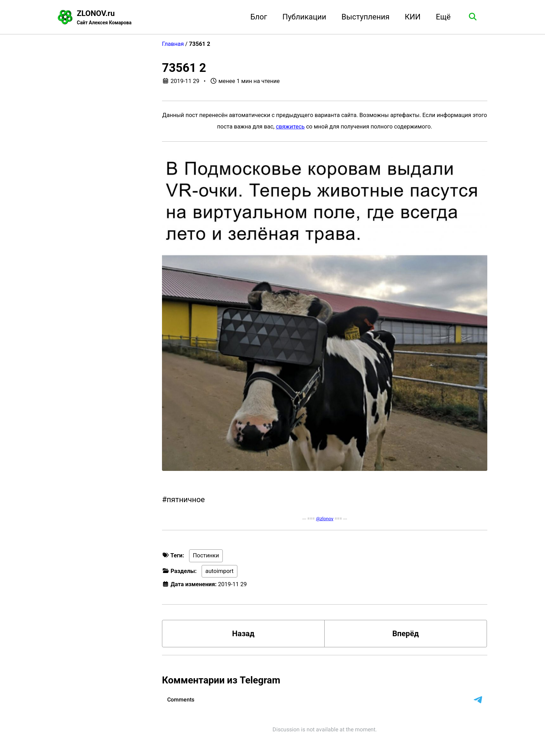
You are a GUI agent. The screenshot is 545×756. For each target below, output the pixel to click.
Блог (259, 17)
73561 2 (184, 68)
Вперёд (406, 634)
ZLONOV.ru (104, 18)
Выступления (366, 17)
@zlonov (325, 519)
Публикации (304, 17)
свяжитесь (290, 127)
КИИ (413, 17)
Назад (243, 634)
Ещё (443, 17)
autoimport (219, 571)
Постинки (206, 555)
